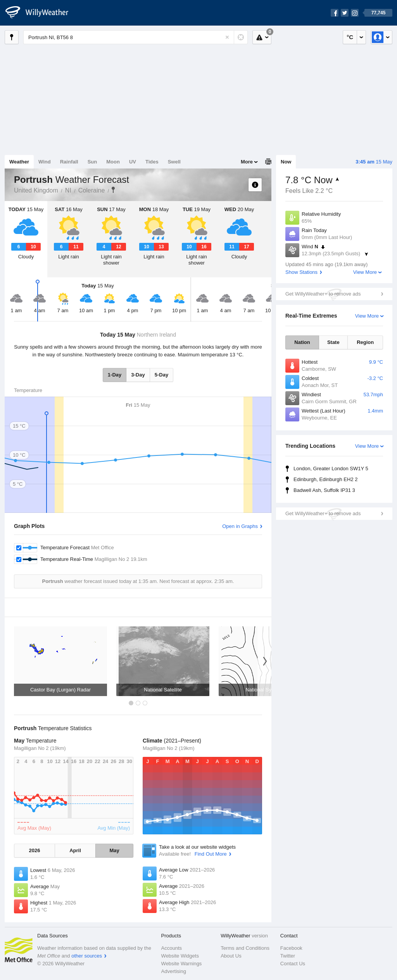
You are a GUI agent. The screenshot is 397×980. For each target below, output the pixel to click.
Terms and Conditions (245, 948)
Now (286, 162)
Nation (302, 342)
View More (365, 272)
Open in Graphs (240, 526)
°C (350, 37)
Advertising (174, 971)
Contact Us (293, 964)
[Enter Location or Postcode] (135, 37)
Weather (19, 162)
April (75, 850)
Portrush (113, 190)
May (114, 850)
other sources (87, 956)
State (333, 342)
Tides (152, 162)
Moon (113, 162)
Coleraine (91, 190)
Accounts (172, 948)
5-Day (161, 375)
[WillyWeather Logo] (41, 13)
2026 (34, 850)
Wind (45, 162)
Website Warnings (182, 964)
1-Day (115, 375)
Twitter (288, 956)
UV (133, 162)
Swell (174, 162)
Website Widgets (180, 956)
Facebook (291, 948)
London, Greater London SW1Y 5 (331, 469)
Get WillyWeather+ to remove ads (323, 294)
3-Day (138, 375)
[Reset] (227, 37)
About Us (231, 956)
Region (365, 342)
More (247, 162)
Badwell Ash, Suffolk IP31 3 (324, 490)
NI (68, 190)
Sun (92, 162)
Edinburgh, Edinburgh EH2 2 (326, 479)
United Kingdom (36, 190)
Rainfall (69, 162)
